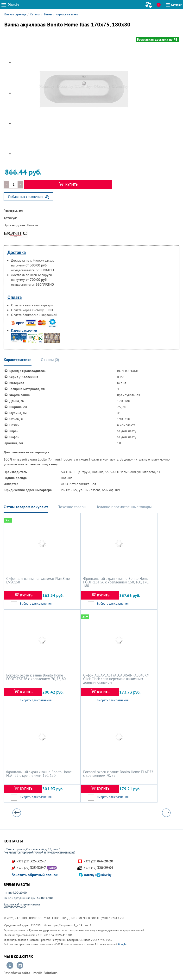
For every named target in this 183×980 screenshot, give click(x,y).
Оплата (15, 297)
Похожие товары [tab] (72, 507)
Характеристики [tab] (18, 360)
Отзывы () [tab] (50, 360)
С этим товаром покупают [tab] (26, 507)
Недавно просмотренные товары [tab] (124, 507)
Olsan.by (13, 4)
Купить (68, 184)
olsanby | (90, 875)
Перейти (10, 966)
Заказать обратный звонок (35, 875)
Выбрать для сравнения (35, 604)
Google (122, 944)
